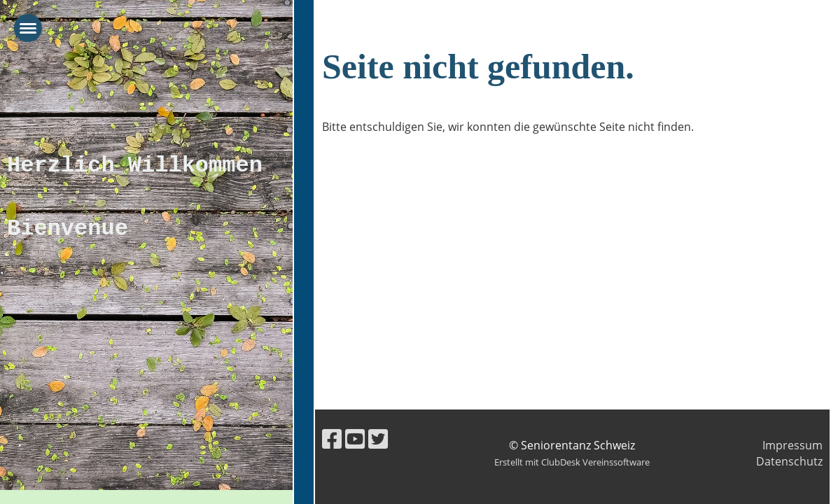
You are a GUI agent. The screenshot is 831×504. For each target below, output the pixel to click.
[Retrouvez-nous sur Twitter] (378, 439)
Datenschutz (789, 461)
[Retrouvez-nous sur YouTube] (355, 439)
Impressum (792, 445)
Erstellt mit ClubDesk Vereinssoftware (572, 462)
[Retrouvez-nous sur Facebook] (332, 439)
